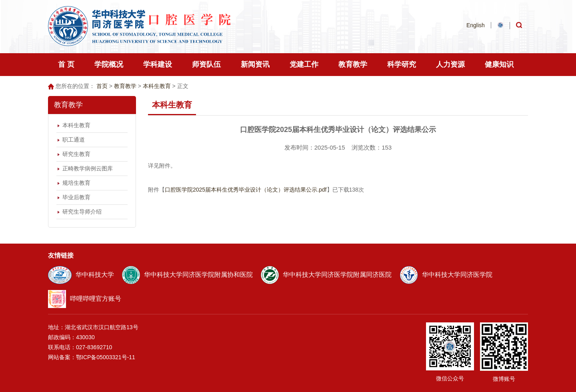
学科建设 (158, 64)
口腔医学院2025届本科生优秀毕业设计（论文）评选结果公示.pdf (246, 190)
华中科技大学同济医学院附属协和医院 (187, 275)
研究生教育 (76, 154)
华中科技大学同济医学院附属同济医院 (326, 275)
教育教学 (125, 86)
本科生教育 (157, 86)
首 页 (66, 64)
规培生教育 (76, 183)
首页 (102, 86)
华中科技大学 (81, 275)
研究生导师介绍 (82, 212)
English (476, 25)
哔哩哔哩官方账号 (85, 299)
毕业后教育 (76, 197)
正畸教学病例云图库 (88, 168)
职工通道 (74, 140)
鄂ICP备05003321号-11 (106, 357)
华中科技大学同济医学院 (446, 275)
